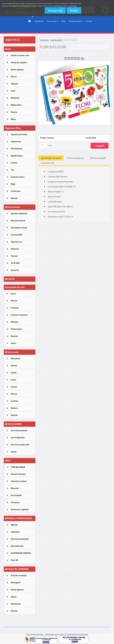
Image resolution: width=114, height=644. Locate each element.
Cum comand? (53, 21)
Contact (89, 21)
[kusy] (44, 145)
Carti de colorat (56, 40)
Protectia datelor (75, 21)
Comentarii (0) (47, 163)
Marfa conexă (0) (98, 158)
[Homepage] (30, 21)
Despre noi (39, 21)
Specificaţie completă (51, 158)
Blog (63, 21)
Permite (74, 11)
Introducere (44, 40)
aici (75, 6)
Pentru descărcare (75, 158)
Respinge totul (55, 11)
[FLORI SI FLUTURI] (74, 62)
